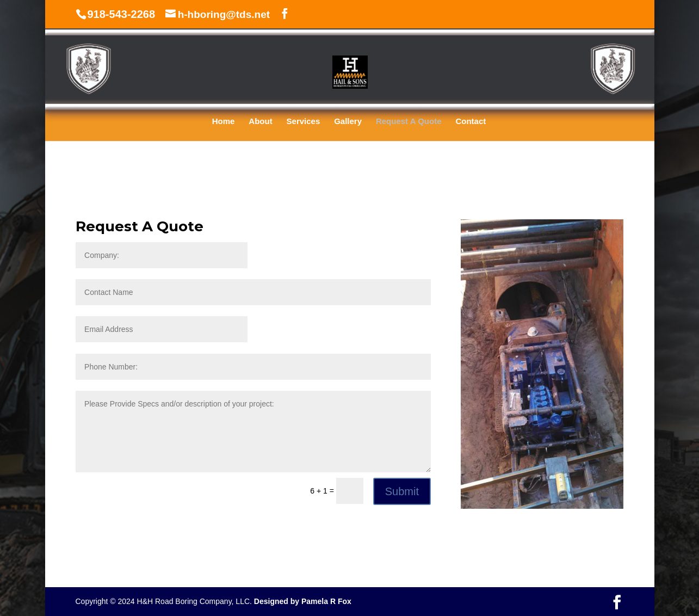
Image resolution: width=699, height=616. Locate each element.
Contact (471, 122)
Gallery (348, 122)
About (260, 122)
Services (304, 122)
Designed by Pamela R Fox (303, 601)
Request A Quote (409, 122)
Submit (402, 491)
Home (224, 122)
